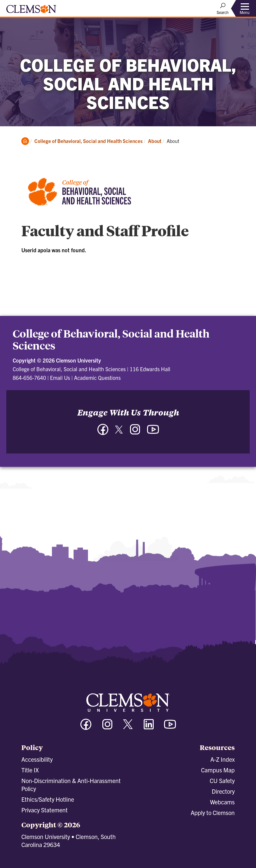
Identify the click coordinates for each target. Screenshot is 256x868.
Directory (223, 791)
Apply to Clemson (213, 813)
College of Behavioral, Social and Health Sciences (88, 141)
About (155, 141)
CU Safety (222, 781)
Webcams (222, 802)
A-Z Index (222, 759)
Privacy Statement (44, 810)
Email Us (60, 378)
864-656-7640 (29, 378)
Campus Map (218, 770)
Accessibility (37, 759)
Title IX (30, 770)
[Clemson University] (31, 11)
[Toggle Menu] (245, 8)
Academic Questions (97, 378)
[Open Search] (223, 8)
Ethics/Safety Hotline (48, 799)
